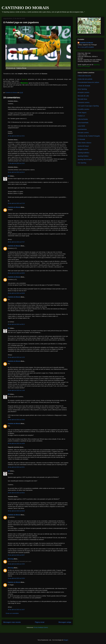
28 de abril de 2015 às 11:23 (16, 357)
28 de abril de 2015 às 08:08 (16, 293)
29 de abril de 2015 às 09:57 (16, 555)
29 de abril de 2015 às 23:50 (16, 564)
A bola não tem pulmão (85, 79)
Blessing (11, 559)
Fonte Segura (82, 113)
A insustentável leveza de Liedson (88, 82)
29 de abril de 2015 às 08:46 (16, 511)
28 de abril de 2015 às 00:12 (16, 172)
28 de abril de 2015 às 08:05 (16, 273)
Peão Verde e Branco (84, 143)
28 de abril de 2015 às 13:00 (16, 420)
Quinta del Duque (83, 146)
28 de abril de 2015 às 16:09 (16, 443)
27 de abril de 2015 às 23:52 (16, 163)
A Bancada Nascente (84, 76)
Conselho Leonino (83, 109)
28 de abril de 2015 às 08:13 (16, 324)
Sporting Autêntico (83, 153)
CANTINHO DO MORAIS (25, 8)
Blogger (66, 640)
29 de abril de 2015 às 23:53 (16, 578)
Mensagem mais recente (12, 622)
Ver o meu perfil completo (86, 47)
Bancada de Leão (83, 96)
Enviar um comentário (12, 613)
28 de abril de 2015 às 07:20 (16, 203)
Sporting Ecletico (83, 156)
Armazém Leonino (83, 92)
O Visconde (81, 139)
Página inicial (40, 622)
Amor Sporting (82, 89)
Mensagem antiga (65, 622)
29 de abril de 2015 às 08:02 (16, 493)
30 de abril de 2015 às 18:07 (16, 610)
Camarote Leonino (84, 102)
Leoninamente (82, 129)
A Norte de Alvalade (84, 86)
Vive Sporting (82, 163)
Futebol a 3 (81, 116)
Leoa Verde (81, 126)
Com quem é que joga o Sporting (88, 106)
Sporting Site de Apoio (85, 159)
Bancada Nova (82, 99)
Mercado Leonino (83, 133)
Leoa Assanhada (83, 123)
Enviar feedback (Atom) (41, 627)
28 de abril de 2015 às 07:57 (16, 242)
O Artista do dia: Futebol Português (89, 136)
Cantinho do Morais (14, 207)
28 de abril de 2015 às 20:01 (16, 467)
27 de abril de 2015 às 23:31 (16, 136)
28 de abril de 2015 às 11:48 (16, 390)
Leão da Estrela (83, 119)
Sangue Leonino (83, 149)
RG (9, 176)
